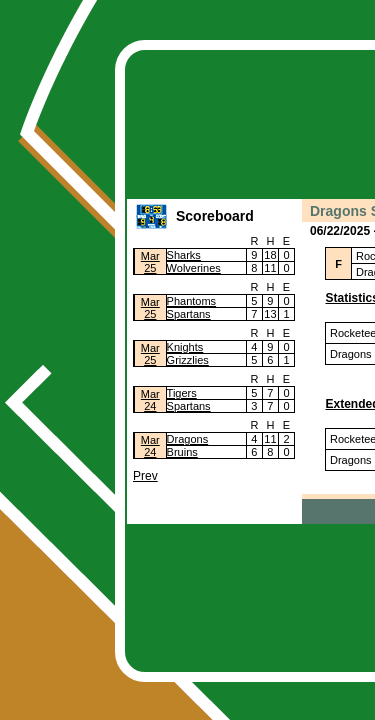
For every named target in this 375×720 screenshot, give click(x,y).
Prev (145, 476)
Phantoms (192, 301)
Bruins (182, 452)
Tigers (182, 393)
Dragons (188, 439)
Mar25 (150, 262)
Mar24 (150, 400)
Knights (185, 347)
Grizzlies (188, 360)
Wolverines (194, 268)
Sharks (184, 255)
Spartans (189, 314)
